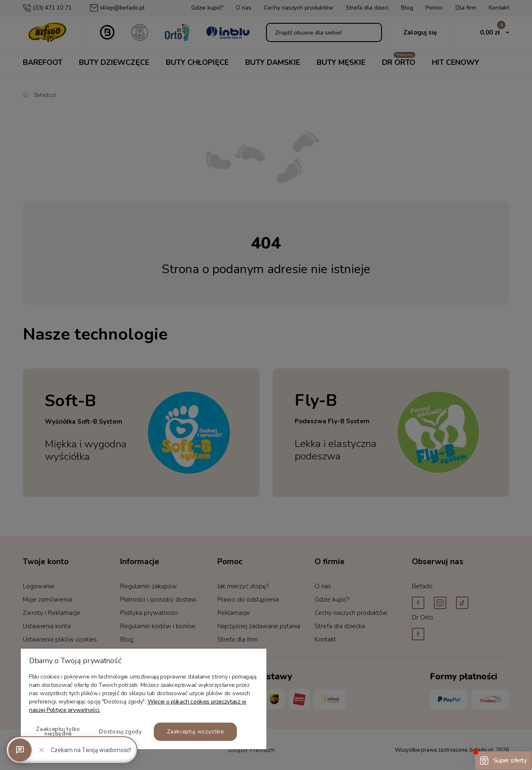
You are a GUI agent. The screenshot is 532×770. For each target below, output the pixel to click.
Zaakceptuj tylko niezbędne (58, 732)
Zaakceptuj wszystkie (196, 732)
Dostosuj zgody (120, 732)
